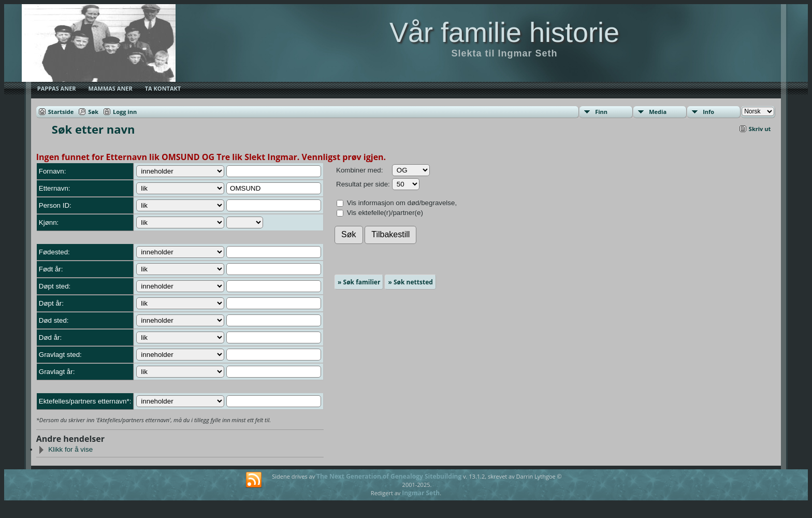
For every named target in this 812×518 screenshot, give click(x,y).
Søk (93, 112)
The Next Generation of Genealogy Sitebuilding (389, 476)
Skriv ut (760, 129)
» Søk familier (359, 282)
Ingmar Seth (421, 493)
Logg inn (125, 112)
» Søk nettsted (410, 282)
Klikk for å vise (65, 449)
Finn (601, 112)
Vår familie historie (504, 32)
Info (708, 112)
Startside (61, 112)
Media (658, 112)
